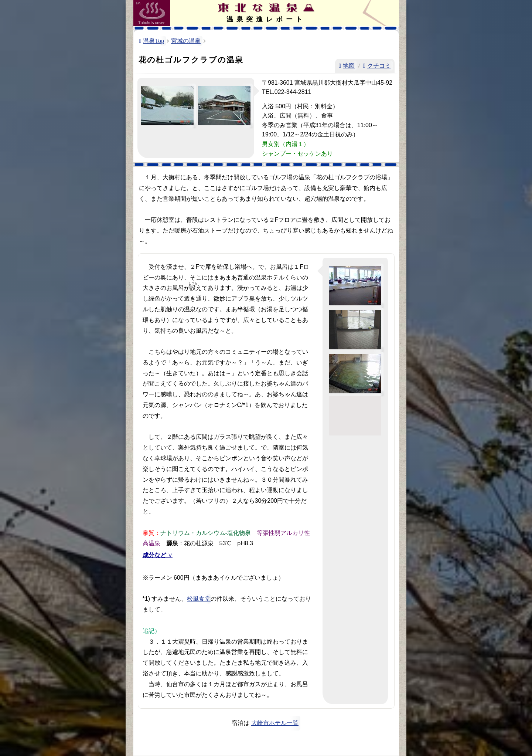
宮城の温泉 (186, 41)
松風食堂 (199, 599)
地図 (349, 66)
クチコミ (379, 66)
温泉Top (154, 41)
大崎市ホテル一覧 (275, 723)
